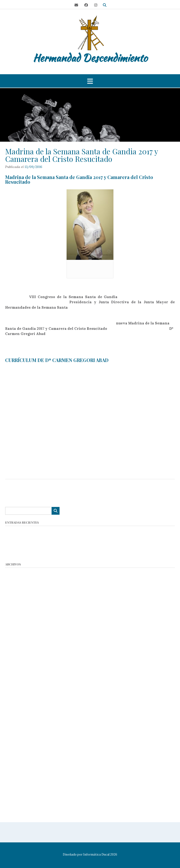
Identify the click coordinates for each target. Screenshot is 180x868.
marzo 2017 (15, 768)
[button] (90, 81)
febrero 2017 (16, 774)
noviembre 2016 (19, 791)
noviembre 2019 (19, 665)
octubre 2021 (16, 648)
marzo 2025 (15, 590)
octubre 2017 (16, 751)
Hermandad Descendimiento (90, 58)
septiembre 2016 (19, 803)
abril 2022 (13, 636)
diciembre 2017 (18, 745)
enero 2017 (14, 780)
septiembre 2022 (19, 619)
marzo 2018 (15, 728)
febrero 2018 (16, 734)
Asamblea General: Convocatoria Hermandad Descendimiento (58, 531)
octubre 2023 (16, 601)
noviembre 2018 (18, 699)
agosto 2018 (15, 717)
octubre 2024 (16, 596)
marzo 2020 (15, 659)
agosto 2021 (15, 653)
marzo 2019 (15, 694)
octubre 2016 (16, 797)
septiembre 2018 (19, 711)
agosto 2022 (15, 625)
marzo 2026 (15, 573)
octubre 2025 (16, 578)
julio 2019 (13, 676)
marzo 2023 (15, 607)
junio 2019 (13, 682)
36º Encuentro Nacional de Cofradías (37, 554)
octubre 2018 (16, 705)
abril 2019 (13, 688)
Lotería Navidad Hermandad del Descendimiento (47, 548)
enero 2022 (15, 642)
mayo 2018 (14, 722)
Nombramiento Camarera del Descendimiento (45, 542)
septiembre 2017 (19, 757)
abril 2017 (13, 763)
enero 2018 (14, 740)
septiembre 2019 (19, 671)
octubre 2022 (16, 613)
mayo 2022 (14, 630)
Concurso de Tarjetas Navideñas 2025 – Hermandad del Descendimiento (66, 536)
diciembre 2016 (18, 786)
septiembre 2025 (19, 584)
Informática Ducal (96, 854)
